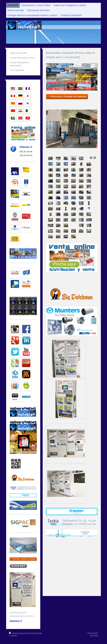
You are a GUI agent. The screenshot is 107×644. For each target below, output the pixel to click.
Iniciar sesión (93, 633)
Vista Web (94, 635)
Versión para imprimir (19, 633)
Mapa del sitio (36, 633)
